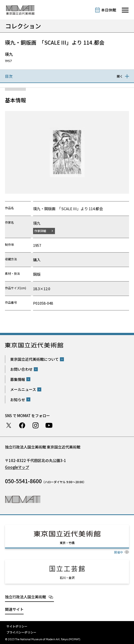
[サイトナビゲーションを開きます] (125, 10)
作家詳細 (40, 231)
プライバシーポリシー (21, 632)
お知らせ (18, 400)
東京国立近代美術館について (34, 359)
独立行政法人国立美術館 (25, 597)
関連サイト (14, 609)
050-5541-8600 (23, 481)
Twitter (9, 425)
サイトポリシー (17, 626)
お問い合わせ (21, 369)
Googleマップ (17, 467)
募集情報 (18, 379)
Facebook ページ (22, 425)
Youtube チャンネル (49, 425)
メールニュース (23, 389)
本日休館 (109, 10)
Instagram (36, 425)
